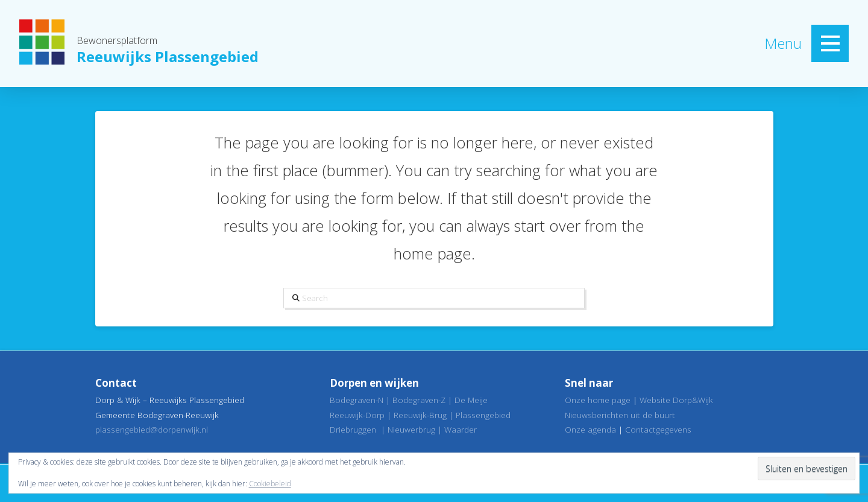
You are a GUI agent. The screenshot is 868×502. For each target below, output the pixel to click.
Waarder (461, 429)
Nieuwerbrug (411, 429)
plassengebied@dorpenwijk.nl (152, 429)
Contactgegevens (658, 429)
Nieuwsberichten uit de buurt (620, 415)
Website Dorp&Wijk (676, 400)
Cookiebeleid (270, 484)
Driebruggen (353, 429)
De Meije (471, 400)
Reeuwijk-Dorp (357, 415)
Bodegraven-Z (419, 400)
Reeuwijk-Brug (420, 415)
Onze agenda (590, 429)
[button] (830, 43)
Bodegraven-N (357, 400)
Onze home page (598, 400)
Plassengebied (483, 415)
